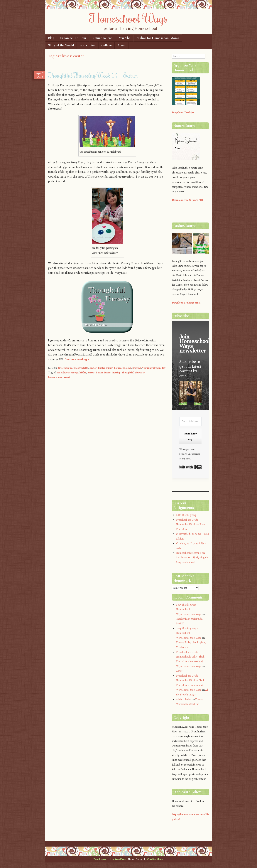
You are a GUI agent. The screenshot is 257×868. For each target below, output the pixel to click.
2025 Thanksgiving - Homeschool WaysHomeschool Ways (189, 609)
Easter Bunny (105, 368)
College (107, 45)
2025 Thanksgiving (186, 515)
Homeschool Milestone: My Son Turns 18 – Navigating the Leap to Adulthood (192, 558)
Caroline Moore (155, 859)
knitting (137, 368)
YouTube (125, 38)
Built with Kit (190, 467)
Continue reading (77, 359)
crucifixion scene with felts (71, 373)
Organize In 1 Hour (73, 38)
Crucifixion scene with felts (73, 368)
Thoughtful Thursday (154, 368)
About (122, 45)
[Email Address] (190, 421)
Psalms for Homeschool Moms (158, 38)
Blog (51, 38)
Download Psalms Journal (186, 303)
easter (91, 373)
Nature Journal (103, 38)
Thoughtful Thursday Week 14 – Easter (93, 75)
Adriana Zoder (184, 699)
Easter (93, 368)
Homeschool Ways (129, 18)
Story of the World (61, 45)
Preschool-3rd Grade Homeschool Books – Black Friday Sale (191, 525)
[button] (190, 393)
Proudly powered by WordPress (110, 859)
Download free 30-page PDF (188, 200)
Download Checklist (183, 113)
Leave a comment (59, 377)
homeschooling (123, 368)
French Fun (88, 45)
